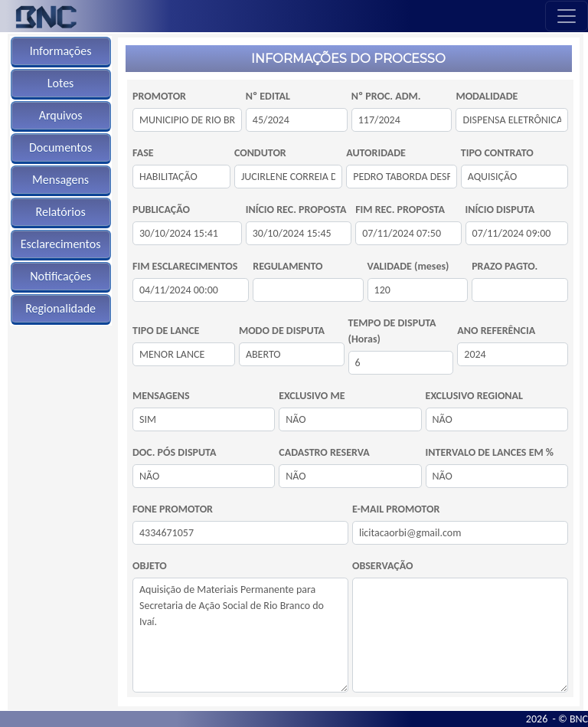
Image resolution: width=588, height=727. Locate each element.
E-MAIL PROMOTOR (396, 509)
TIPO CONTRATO (497, 153)
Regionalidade (60, 308)
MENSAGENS (161, 396)
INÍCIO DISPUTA (500, 210)
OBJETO (150, 566)
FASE (143, 153)
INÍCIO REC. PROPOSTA (296, 210)
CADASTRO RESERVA (324, 452)
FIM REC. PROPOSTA (400, 210)
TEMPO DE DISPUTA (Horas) (392, 331)
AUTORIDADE (376, 153)
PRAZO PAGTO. (505, 266)
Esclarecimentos (61, 244)
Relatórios (61, 212)
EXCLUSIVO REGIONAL (474, 396)
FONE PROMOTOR (173, 509)
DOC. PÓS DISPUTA (174, 452)
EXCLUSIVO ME (312, 396)
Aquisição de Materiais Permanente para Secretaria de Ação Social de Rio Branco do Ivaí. (240, 635)
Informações (61, 51)
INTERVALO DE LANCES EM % (490, 452)
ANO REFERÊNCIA (496, 331)
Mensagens (60, 180)
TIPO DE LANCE (166, 331)
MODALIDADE (487, 96)
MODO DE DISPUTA (282, 331)
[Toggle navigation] (567, 16)
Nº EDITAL (268, 96)
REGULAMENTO (287, 266)
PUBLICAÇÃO (161, 210)
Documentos (60, 147)
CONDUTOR (260, 153)
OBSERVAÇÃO (383, 566)
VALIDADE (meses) (408, 266)
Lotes (61, 83)
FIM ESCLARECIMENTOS (185, 266)
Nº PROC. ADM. (386, 96)
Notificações (60, 276)
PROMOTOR (159, 96)
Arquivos (61, 115)
